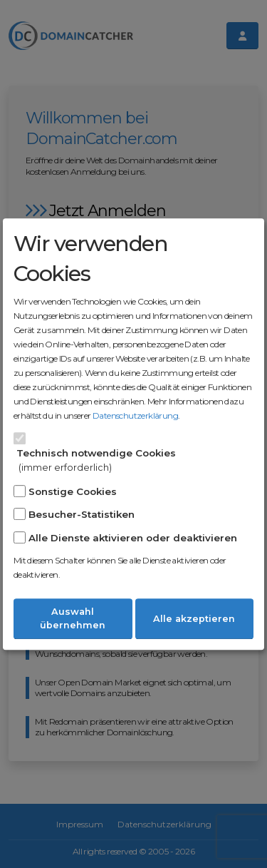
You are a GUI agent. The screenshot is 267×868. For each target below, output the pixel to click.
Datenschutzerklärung (135, 415)
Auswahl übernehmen (73, 618)
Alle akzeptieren (194, 619)
